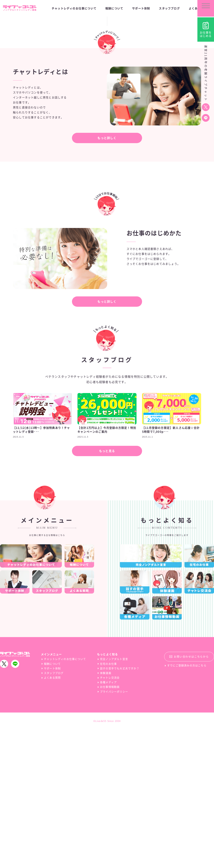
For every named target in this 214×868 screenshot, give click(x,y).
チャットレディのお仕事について (65, 798)
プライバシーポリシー (114, 830)
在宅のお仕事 (108, 802)
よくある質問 (52, 816)
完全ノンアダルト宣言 (114, 798)
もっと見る (107, 589)
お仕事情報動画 (110, 826)
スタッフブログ (54, 812)
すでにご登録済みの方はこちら (187, 804)
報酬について (52, 802)
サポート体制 (52, 807)
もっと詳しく (107, 277)
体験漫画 (106, 812)
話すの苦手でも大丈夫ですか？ (120, 807)
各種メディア (108, 821)
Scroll (107, 134)
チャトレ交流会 (110, 816)
